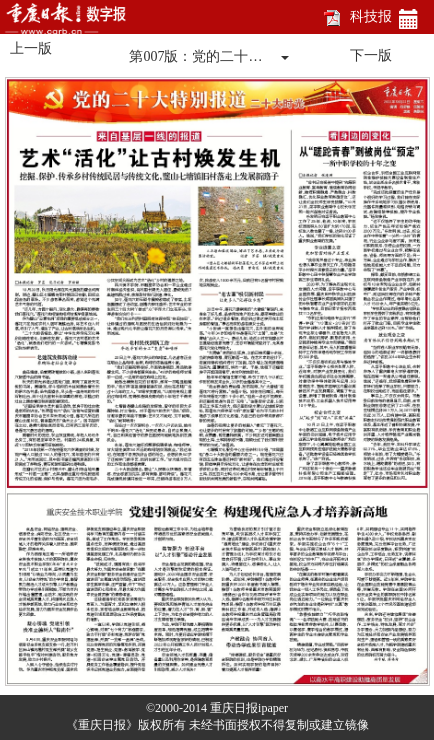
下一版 (371, 55)
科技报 (371, 16)
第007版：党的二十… (195, 56)
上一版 (31, 48)
